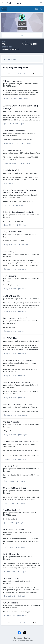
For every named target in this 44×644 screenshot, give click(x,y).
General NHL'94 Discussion (31, 299)
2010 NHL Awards (11, 554)
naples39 (19, 153)
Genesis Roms (35, 153)
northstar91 (19, 557)
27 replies (22, 572)
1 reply (21, 331)
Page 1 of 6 (22, 73)
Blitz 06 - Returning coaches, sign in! (19, 212)
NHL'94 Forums (11, 3)
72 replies (26, 144)
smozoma (19, 215)
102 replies (23, 435)
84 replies (25, 163)
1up (17, 491)
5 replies (25, 124)
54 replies (20, 547)
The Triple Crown (11, 466)
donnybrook (20, 84)
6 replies (20, 205)
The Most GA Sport (12, 510)
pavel (5, 84)
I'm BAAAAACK (11, 170)
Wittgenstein (20, 385)
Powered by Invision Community (22, 641)
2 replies (22, 459)
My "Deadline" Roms (12, 150)
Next (35, 73)
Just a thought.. (10, 251)
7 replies (21, 503)
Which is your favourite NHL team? (18, 405)
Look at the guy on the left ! (15, 318)
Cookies (27, 638)
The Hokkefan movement (14, 131)
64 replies (23, 415)
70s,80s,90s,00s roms (13, 232)
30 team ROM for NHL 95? (15, 488)
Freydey (19, 133)
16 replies (20, 523)
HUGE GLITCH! (11, 338)
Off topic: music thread (13, 81)
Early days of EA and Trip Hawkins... (19, 360)
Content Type (11, 59)
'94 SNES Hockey (11, 603)
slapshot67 (19, 235)
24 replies (22, 616)
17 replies (23, 99)
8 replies (22, 269)
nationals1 (19, 532)
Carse (18, 469)
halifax (18, 407)
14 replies (21, 481)
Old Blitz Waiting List (12, 422)
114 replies (23, 245)
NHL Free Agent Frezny (14, 530)
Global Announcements (29, 111)
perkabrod (19, 195)
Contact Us (18, 638)
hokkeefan (19, 321)
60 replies (21, 225)
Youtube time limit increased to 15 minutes (21, 442)
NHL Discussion (33, 407)
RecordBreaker (21, 605)
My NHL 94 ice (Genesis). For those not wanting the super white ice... (20, 191)
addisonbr (19, 363)
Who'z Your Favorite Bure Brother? (19, 382)
